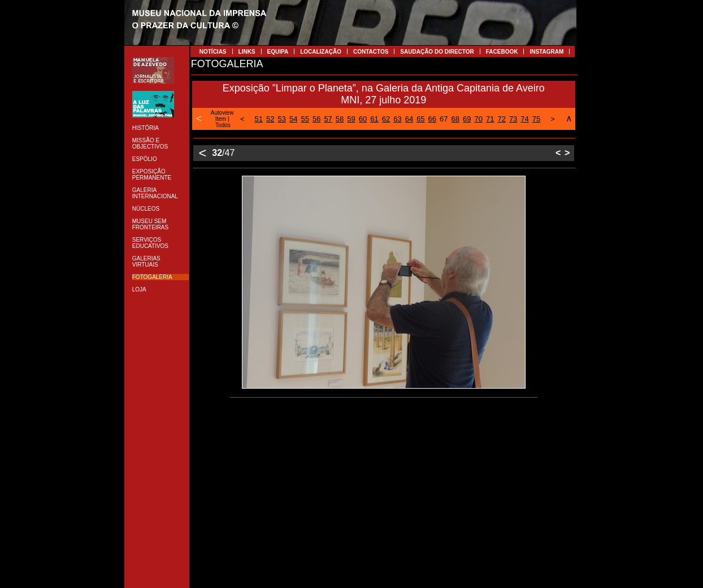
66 (432, 119)
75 (536, 119)
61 (374, 119)
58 (340, 119)
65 (420, 119)
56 (316, 119)
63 (397, 119)
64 (409, 119)
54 (293, 119)
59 (351, 119)
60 (363, 119)
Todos (223, 125)
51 (259, 119)
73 (513, 119)
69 (467, 119)
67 (444, 119)
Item (221, 119)
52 (270, 119)
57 (328, 119)
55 (305, 119)
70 (478, 119)
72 (501, 119)
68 (455, 119)
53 (282, 119)
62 (386, 119)
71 (490, 119)
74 (524, 119)
